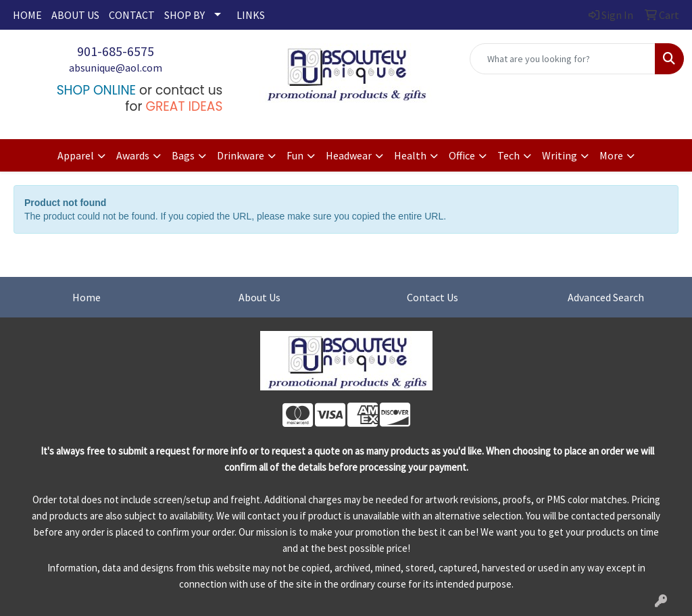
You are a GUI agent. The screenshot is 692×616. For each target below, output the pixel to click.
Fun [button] (295, 155)
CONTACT (132, 15)
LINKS (251, 15)
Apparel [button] (76, 155)
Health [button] (410, 155)
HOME (27, 15)
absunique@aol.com (116, 68)
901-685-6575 (116, 51)
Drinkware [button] (241, 155)
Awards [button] (133, 155)
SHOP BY (184, 15)
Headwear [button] (349, 155)
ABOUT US (75, 15)
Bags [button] (183, 155)
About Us (259, 297)
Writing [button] (560, 155)
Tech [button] (509, 155)
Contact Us (432, 297)
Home (86, 297)
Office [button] (462, 155)
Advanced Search (606, 297)
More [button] (611, 155)
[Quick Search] (563, 59)
